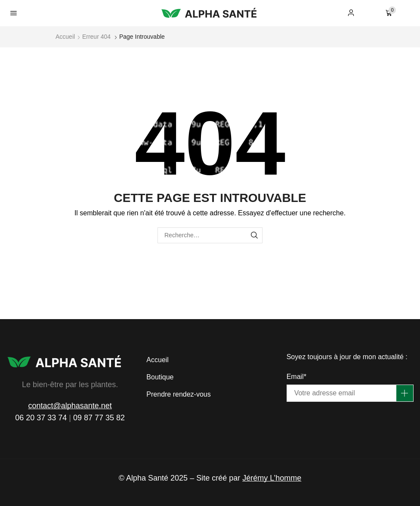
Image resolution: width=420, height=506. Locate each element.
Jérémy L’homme (272, 478)
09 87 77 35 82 (99, 418)
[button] (14, 13)
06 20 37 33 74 (41, 418)
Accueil (65, 37)
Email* (296, 377)
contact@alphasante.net (70, 406)
